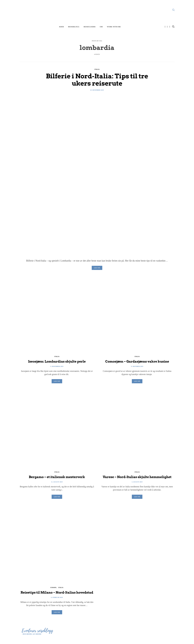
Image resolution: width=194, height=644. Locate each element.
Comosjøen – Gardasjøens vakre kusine (137, 361)
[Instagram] (165, 27)
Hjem (61, 27)
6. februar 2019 (57, 597)
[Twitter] (170, 27)
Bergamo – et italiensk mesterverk (57, 477)
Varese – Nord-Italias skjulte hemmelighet (137, 477)
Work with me (114, 27)
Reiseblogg (74, 27)
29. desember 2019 (97, 90)
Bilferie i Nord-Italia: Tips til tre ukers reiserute (97, 80)
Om (101, 27)
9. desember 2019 (57, 366)
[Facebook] (167, 27)
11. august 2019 (57, 482)
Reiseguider (90, 27)
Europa (53, 588)
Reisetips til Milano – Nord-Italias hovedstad (57, 592)
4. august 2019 (137, 482)
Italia (97, 69)
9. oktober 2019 (137, 366)
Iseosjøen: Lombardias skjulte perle (57, 361)
